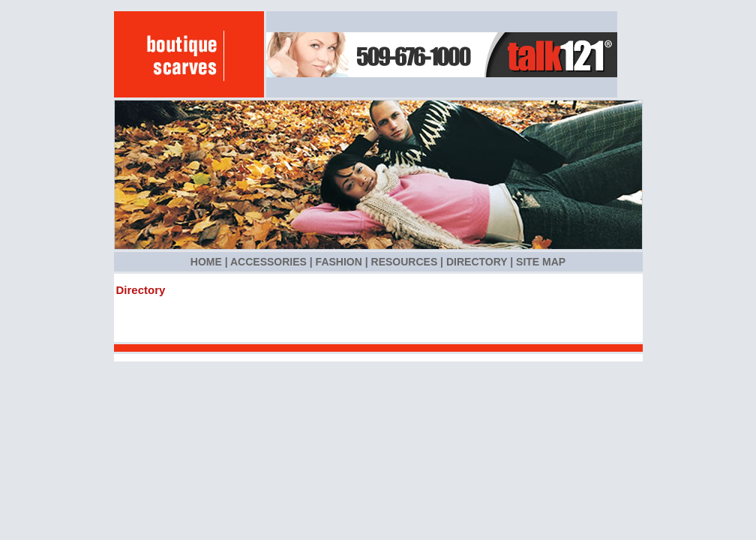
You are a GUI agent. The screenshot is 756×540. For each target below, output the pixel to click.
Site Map (541, 262)
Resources (405, 262)
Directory (477, 262)
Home (206, 262)
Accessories (268, 262)
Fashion (339, 262)
